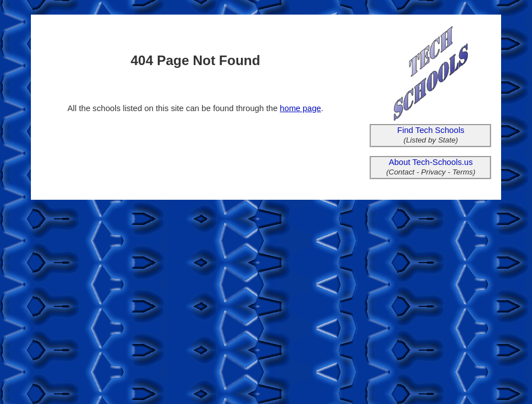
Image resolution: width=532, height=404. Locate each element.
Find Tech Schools (431, 130)
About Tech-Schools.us (431, 162)
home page (300, 108)
